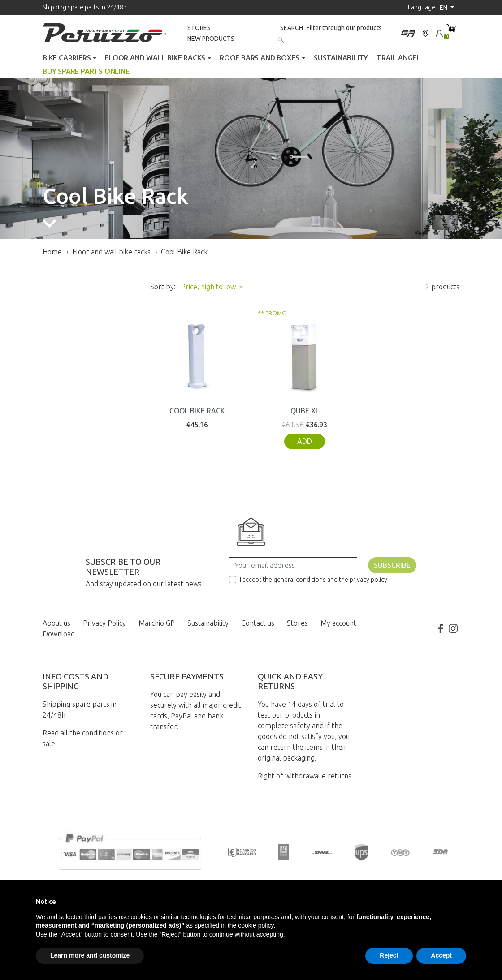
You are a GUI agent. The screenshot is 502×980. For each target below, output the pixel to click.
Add (305, 441)
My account (338, 623)
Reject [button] (389, 955)
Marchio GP (157, 623)
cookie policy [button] (256, 925)
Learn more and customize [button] (90, 955)
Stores (199, 28)
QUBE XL (305, 411)
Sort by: (163, 287)
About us (56, 623)
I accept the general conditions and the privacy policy (314, 580)
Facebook (441, 628)
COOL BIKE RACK (197, 411)
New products (211, 39)
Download (59, 634)
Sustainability (208, 623)
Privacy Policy (104, 623)
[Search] (351, 28)
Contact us (258, 623)
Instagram (453, 628)
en (444, 8)
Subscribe (392, 565)
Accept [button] (441, 955)
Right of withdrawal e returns (305, 776)
